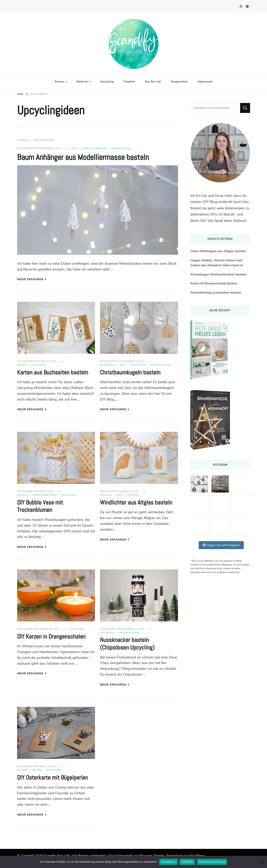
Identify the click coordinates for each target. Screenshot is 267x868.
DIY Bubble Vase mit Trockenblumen (40, 506)
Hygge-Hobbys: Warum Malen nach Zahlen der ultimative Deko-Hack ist (217, 263)
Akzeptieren (168, 862)
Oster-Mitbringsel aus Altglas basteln (218, 251)
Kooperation (179, 82)
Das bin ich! (153, 82)
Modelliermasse (95, 148)
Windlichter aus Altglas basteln (136, 503)
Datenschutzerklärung (212, 862)
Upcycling (107, 82)
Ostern (133, 495)
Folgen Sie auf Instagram (221, 545)
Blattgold (108, 365)
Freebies (129, 82)
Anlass (59, 82)
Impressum (205, 82)
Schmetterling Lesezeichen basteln (216, 293)
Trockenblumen (45, 495)
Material (82, 82)
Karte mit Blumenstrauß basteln (214, 283)
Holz (75, 148)
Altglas (23, 495)
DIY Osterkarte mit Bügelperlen (53, 778)
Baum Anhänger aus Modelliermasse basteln (83, 157)
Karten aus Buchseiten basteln (53, 372)
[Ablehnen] (262, 862)
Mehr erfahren (32, 279)
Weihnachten (121, 148)
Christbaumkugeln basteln (130, 372)
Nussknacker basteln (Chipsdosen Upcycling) (127, 644)
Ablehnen (187, 862)
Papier (22, 365)
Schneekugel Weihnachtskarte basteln (218, 274)
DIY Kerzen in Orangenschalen (51, 637)
